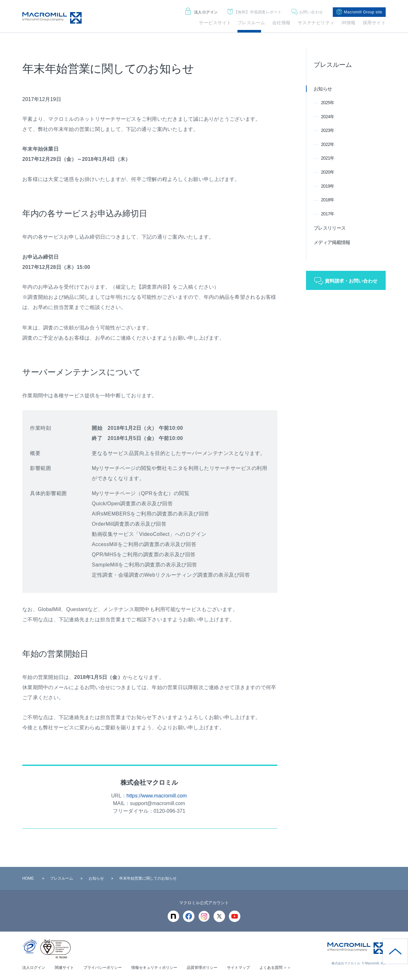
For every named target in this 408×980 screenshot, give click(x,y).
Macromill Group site (359, 12)
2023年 (328, 130)
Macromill (52, 18)
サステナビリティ (316, 23)
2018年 (328, 200)
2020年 (328, 172)
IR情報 (349, 23)
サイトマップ (238, 968)
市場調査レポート (255, 12)
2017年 (328, 214)
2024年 (328, 117)
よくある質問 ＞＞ (275, 968)
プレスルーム (251, 23)
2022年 (328, 144)
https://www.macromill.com (157, 796)
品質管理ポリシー (202, 968)
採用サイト (374, 23)
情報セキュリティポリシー (154, 968)
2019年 (328, 186)
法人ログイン (202, 12)
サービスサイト (215, 23)
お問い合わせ (307, 12)
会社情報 (281, 23)
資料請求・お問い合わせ (351, 281)
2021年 (328, 158)
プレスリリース (330, 228)
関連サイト (64, 968)
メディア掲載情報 (332, 242)
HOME (28, 878)
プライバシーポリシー (103, 968)
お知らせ (323, 89)
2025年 (328, 103)
